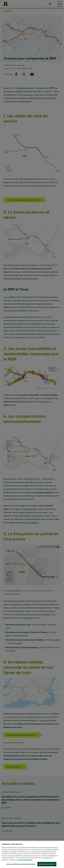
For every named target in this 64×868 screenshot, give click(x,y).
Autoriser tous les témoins (47, 864)
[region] (32, 854)
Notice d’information (26, 860)
